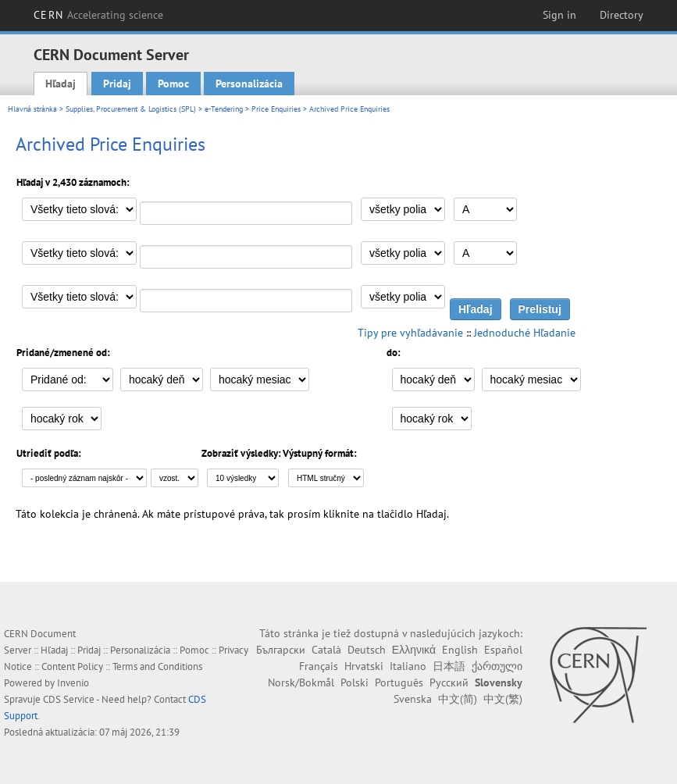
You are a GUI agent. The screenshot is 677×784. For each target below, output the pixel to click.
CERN (98, 15)
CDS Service (69, 699)
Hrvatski (364, 666)
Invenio (73, 683)
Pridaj (117, 84)
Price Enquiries (276, 109)
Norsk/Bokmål (301, 682)
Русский (449, 682)
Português (399, 682)
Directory (622, 15)
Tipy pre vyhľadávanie (410, 333)
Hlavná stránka (32, 109)
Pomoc (173, 84)
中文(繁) (503, 699)
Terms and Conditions (157, 666)
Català (326, 650)
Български (281, 650)
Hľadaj (61, 84)
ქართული (497, 666)
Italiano (408, 666)
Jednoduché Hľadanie (525, 333)
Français (319, 666)
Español (503, 650)
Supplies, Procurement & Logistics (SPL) (131, 109)
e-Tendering (224, 109)
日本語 (449, 666)
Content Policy (72, 666)
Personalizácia (249, 84)
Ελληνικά (414, 650)
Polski (355, 682)
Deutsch (367, 650)
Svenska (413, 699)
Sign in (559, 15)
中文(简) (458, 699)
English (460, 650)
